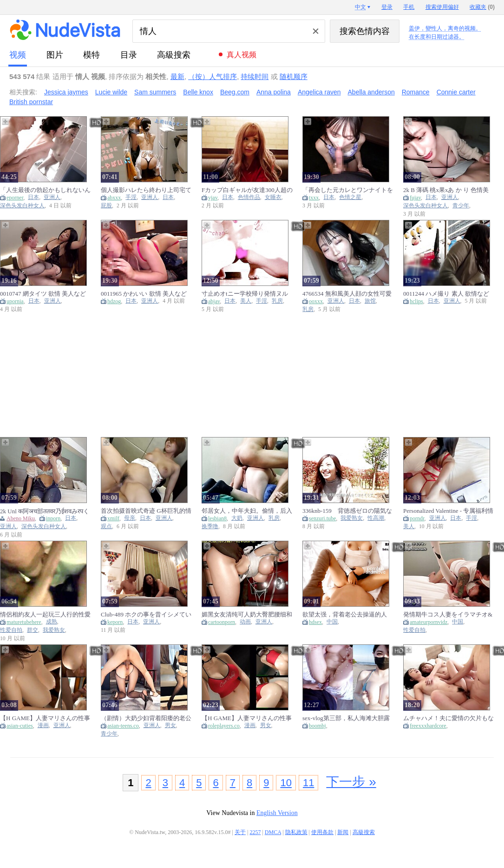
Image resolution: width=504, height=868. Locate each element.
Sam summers (155, 92)
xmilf (113, 518)
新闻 (343, 832)
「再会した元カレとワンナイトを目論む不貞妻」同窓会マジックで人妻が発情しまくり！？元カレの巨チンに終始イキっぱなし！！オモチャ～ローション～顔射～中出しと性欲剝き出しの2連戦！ (348, 190)
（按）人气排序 (213, 76)
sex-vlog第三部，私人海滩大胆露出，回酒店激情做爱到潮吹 (346, 718)
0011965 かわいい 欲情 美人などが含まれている (144, 294)
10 (286, 783)
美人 (246, 301)
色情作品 (249, 197)
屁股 (106, 206)
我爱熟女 (352, 518)
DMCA (273, 832)
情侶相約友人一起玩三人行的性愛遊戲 (45, 614)
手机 (409, 7)
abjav (214, 301)
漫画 (43, 726)
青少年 (461, 206)
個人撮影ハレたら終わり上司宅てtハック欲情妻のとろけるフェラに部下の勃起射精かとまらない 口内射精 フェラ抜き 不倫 (146, 190)
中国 (332, 622)
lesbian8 (217, 518)
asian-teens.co (123, 726)
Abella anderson (371, 92)
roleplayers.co (224, 726)
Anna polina (274, 92)
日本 (33, 197)
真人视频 (242, 55)
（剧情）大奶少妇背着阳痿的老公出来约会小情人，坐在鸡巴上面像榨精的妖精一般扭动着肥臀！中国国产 (146, 718)
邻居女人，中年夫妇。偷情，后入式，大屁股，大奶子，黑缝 (247, 511)
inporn (53, 518)
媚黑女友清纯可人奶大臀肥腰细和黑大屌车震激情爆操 (247, 614)
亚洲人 (52, 197)
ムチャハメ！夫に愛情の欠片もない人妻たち (448, 718)
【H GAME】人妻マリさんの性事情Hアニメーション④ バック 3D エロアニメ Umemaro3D (45, 718)
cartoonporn (222, 622)
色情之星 (350, 197)
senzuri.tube (322, 518)
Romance (416, 92)
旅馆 (370, 301)
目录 (129, 55)
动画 (245, 622)
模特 (92, 55)
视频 (18, 55)
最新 (177, 76)
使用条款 (322, 832)
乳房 (277, 301)
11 (308, 783)
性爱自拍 (11, 630)
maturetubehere (24, 622)
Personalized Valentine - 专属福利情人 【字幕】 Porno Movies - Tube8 (448, 511)
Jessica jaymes (66, 92)
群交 (33, 630)
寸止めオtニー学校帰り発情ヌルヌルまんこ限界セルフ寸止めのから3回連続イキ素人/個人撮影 (247, 294)
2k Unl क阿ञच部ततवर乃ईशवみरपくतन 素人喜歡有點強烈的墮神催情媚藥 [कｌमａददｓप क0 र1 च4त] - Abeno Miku (45, 511)
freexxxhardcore (428, 726)
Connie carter (456, 92)
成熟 (52, 622)
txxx (314, 198)
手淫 (131, 197)
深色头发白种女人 (22, 206)
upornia (15, 301)
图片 (55, 55)
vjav (213, 198)
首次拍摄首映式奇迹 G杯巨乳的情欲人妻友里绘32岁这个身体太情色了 (146, 511)
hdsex (315, 622)
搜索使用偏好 (442, 7)
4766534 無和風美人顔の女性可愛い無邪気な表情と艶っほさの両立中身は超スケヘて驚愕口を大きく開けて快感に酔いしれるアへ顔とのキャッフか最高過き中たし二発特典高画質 (348, 294)
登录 (387, 7)
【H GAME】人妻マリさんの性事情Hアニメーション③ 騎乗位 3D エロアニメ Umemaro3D (247, 718)
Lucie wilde (111, 92)
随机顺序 (294, 76)
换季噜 (210, 527)
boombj (317, 726)
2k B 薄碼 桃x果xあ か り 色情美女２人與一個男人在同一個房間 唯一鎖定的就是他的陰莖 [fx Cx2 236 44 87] (446, 190)
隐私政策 (296, 832)
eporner (15, 198)
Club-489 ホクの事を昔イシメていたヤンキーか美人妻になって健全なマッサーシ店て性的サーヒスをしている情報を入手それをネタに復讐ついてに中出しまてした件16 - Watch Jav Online (146, 614)
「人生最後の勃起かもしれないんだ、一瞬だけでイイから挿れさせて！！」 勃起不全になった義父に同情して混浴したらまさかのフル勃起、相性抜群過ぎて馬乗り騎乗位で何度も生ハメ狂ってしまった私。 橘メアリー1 (45, 190)
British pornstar (31, 102)
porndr (417, 518)
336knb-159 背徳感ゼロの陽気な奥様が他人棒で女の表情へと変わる (348, 511)
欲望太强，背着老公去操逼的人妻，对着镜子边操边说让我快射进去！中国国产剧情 (348, 614)
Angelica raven (319, 92)
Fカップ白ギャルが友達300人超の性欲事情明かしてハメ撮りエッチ (247, 190)
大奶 (237, 518)
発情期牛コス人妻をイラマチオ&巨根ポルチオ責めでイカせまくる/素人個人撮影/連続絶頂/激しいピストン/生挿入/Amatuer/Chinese (448, 614)
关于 (240, 832)
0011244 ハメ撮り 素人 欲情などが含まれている (446, 294)
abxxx (114, 198)
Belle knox (198, 92)
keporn (115, 622)
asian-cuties (20, 726)
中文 (360, 7)
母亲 (130, 518)
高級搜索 (174, 55)
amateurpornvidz (429, 622)
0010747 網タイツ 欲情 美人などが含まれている (43, 294)
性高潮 (376, 518)
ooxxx (316, 301)
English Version (277, 813)
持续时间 (255, 76)
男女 (170, 726)
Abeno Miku (21, 518)
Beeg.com (235, 92)
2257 (255, 832)
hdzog (114, 301)
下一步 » (351, 782)
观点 (106, 527)
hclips (416, 301)
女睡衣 (273, 197)
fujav (415, 198)
